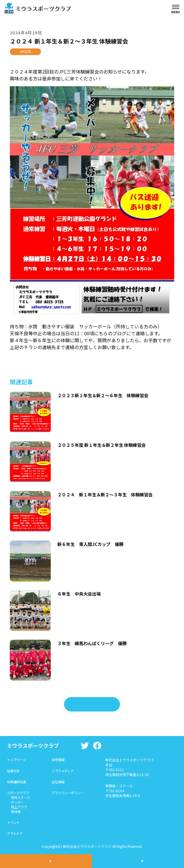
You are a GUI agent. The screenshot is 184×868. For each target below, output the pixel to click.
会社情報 (60, 782)
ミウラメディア (65, 771)
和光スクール (21, 798)
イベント (14, 824)
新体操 (16, 813)
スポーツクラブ (19, 793)
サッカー (18, 803)
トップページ (17, 760)
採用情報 (60, 760)
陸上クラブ (20, 808)
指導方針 (14, 771)
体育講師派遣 (17, 782)
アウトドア (16, 836)
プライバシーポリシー (71, 793)
